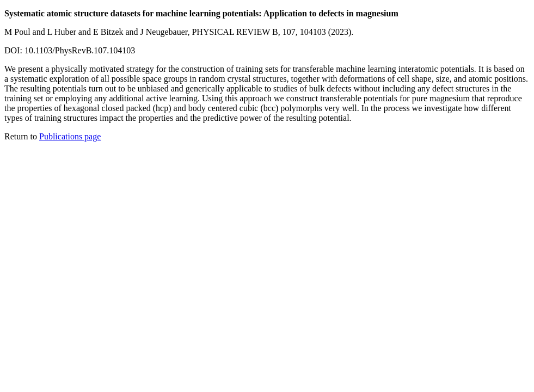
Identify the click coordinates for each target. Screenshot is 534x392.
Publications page (70, 136)
